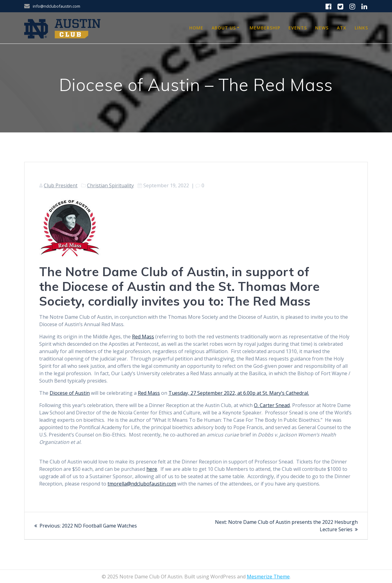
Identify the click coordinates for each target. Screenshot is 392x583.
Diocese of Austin (70, 393)
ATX (342, 28)
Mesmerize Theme (268, 577)
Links (361, 28)
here (152, 469)
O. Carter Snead (272, 405)
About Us (224, 28)
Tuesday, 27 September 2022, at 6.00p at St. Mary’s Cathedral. (239, 393)
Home (196, 28)
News (322, 28)
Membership (265, 28)
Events (298, 28)
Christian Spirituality (110, 185)
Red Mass (143, 337)
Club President (61, 185)
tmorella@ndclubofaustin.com (142, 484)
